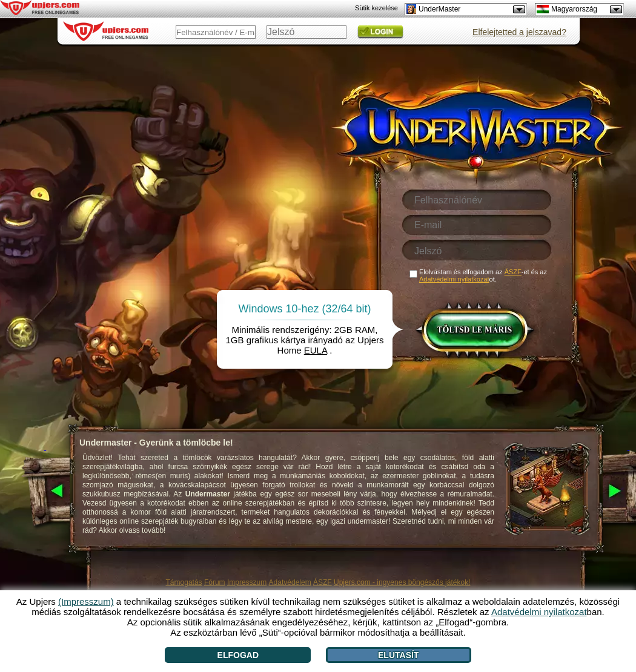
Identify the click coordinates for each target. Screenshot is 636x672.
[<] (45, 492)
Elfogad (238, 655)
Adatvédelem (290, 582)
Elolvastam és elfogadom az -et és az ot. (483, 275)
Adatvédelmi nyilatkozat (454, 279)
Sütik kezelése (376, 8)
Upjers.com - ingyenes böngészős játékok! (402, 582)
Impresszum (247, 582)
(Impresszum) (86, 601)
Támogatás (184, 582)
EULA (316, 350)
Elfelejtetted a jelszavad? (519, 32)
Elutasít (398, 655)
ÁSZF (323, 582)
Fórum (215, 582)
